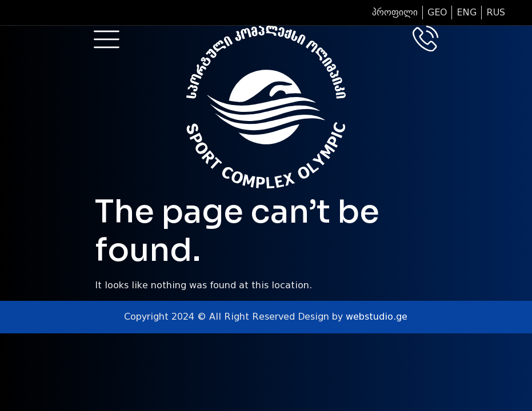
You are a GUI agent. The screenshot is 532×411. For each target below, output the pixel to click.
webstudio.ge (377, 317)
